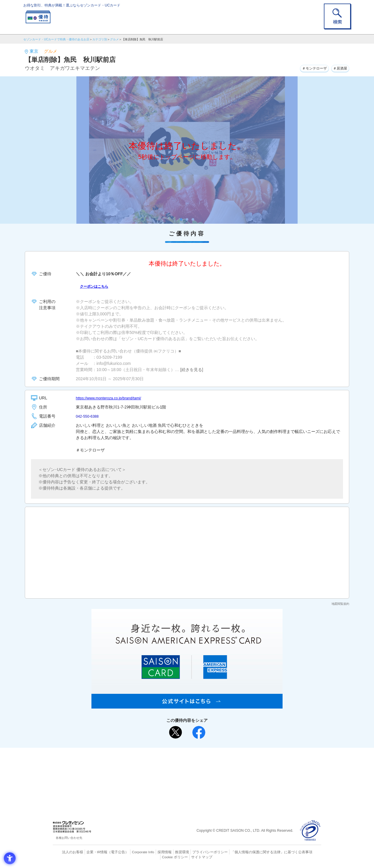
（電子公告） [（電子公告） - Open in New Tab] (109, 852)
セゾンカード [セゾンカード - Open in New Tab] (163, 771)
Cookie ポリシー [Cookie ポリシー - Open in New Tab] (305, 852)
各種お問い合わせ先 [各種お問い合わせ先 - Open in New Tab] (69, 838)
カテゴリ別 (100, 39)
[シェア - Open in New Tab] (199, 732)
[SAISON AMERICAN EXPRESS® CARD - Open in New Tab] (187, 705)
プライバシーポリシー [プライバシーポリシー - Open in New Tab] (195, 852)
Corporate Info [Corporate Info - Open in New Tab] (133, 852)
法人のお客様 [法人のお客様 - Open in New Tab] (67, 852)
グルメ (114, 39)
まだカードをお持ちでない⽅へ (184, 754)
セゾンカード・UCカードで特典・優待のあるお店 (56, 39)
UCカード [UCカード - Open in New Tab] (208, 771)
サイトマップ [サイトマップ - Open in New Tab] (187, 857)
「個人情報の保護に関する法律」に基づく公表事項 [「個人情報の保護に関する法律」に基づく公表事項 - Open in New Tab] (252, 852)
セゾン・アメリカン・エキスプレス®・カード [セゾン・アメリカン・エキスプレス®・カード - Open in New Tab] (184, 781)
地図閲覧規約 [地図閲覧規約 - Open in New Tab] (340, 604)
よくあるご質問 (210, 762)
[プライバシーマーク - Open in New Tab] (310, 831)
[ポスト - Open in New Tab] (175, 732)
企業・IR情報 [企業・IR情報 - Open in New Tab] (90, 852)
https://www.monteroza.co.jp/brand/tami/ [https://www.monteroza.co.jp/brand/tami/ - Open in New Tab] (113, 398)
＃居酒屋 (338, 67)
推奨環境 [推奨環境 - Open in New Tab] (169, 852)
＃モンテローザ (308, 67)
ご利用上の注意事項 (163, 762)
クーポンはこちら (96, 286)
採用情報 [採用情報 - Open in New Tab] (153, 852)
